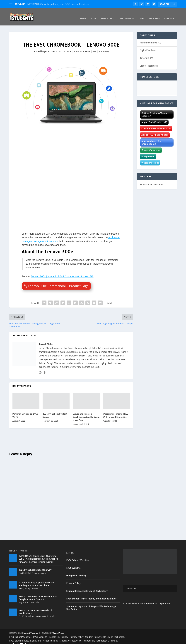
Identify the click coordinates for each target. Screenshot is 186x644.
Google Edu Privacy (76, 572)
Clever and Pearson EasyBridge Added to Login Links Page (86, 413)
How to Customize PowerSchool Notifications (35, 608)
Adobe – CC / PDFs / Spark (155, 131)
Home (83, 15)
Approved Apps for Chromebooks (151, 139)
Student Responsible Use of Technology (87, 587)
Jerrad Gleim (51, 48)
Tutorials (145, 54)
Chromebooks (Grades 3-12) (156, 125)
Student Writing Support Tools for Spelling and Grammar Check (36, 580)
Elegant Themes (30, 629)
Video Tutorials (148, 62)
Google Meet (148, 153)
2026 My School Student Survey (35, 566)
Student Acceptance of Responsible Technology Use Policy (91, 604)
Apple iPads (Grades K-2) (154, 119)
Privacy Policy (74, 580)
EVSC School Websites (78, 557)
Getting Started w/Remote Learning (155, 111)
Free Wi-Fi (169, 15)
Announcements (82, 48)
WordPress (59, 629)
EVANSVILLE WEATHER (152, 181)
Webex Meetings (150, 159)
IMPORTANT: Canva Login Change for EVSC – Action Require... (58, 4)
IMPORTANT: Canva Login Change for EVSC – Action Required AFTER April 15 (39, 554)
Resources (106, 15)
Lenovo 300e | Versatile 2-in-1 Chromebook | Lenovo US (62, 273)
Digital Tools (146, 47)
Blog (93, 15)
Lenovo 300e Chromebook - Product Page (58, 282)
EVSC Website (74, 564)
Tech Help (154, 15)
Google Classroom (151, 147)
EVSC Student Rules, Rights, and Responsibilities (92, 595)
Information (127, 15)
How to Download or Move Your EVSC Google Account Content (38, 594)
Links (141, 15)
